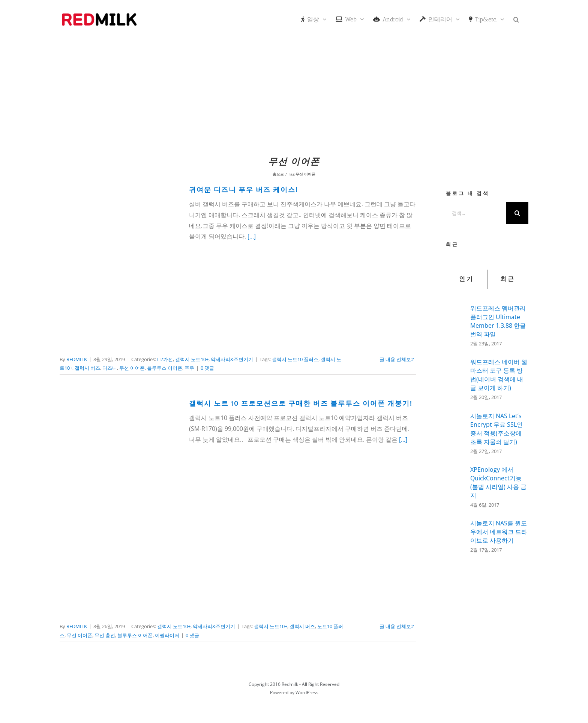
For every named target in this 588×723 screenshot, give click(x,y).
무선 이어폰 (132, 368)
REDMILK (77, 359)
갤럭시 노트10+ (192, 359)
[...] (252, 236)
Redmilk (290, 684)
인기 (466, 279)
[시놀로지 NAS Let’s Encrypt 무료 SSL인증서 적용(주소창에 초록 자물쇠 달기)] (456, 433)
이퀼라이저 (167, 635)
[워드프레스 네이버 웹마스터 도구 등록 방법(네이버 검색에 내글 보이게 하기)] (456, 378)
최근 (508, 279)
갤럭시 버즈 (87, 368)
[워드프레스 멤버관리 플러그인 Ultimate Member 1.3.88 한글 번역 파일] (456, 324)
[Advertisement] (294, 96)
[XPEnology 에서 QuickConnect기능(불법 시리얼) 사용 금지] (456, 486)
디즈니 (110, 368)
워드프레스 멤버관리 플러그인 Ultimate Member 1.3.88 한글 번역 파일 (498, 321)
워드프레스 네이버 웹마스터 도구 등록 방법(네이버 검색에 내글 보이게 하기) (499, 375)
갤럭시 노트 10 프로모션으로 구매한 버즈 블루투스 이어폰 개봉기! (301, 404)
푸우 (189, 368)
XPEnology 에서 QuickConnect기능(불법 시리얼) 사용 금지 (498, 482)
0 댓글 (207, 368)
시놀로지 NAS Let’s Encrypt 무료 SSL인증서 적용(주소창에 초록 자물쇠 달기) (496, 429)
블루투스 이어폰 (165, 368)
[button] (516, 19)
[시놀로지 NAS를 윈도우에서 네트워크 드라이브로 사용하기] (456, 534)
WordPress (307, 692)
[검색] (517, 213)
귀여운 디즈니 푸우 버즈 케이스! (244, 190)
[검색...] (476, 213)
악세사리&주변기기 (232, 359)
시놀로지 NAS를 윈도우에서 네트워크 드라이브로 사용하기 (499, 532)
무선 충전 (105, 635)
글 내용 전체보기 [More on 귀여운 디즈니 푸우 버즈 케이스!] (398, 359)
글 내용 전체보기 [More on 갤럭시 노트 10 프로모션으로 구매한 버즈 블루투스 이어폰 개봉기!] (398, 626)
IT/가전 (165, 359)
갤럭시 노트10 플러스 (295, 359)
